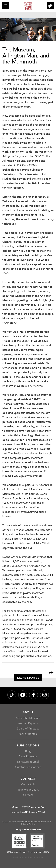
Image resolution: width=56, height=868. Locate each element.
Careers (28, 795)
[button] (6, 6)
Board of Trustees (28, 729)
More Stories (28, 678)
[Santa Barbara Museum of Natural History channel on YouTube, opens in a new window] (23, 695)
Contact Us (28, 785)
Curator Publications (28, 767)
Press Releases (28, 757)
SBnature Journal (28, 762)
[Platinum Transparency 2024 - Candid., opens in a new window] (37, 841)
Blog (28, 751)
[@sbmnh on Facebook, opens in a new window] (34, 695)
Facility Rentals (28, 734)
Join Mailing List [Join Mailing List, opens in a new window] (28, 790)
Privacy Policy (28, 824)
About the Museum (28, 718)
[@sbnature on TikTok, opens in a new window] (12, 695)
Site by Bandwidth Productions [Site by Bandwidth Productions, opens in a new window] (28, 858)
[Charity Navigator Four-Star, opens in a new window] (19, 841)
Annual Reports (28, 724)
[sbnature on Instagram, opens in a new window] (44, 695)
